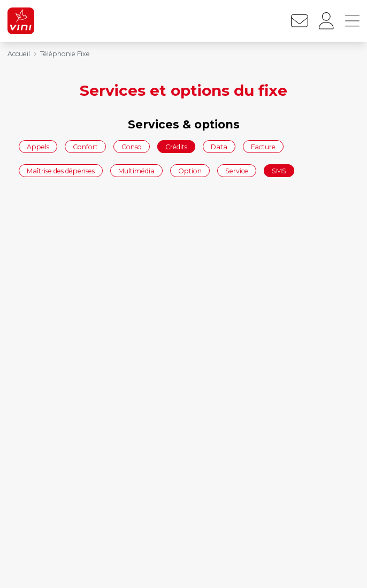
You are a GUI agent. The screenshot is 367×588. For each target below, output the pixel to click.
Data (219, 146)
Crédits (176, 146)
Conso (132, 146)
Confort (85, 146)
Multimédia (136, 171)
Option (190, 171)
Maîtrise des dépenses (61, 171)
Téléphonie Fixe (65, 54)
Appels (38, 146)
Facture (263, 146)
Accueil (19, 54)
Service (237, 171)
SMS (279, 171)
